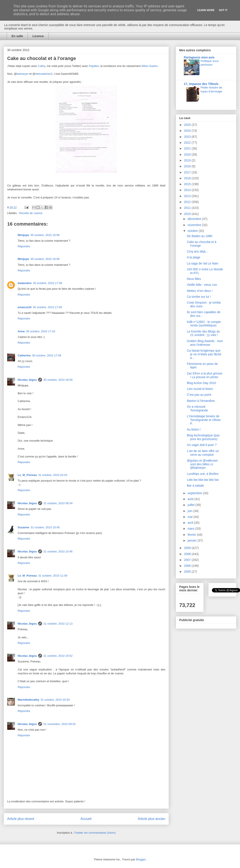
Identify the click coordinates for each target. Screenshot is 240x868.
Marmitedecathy (28, 700)
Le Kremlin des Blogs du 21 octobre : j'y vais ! (203, 333)
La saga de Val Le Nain (203, 263)
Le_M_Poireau (27, 475)
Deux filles (194, 279)
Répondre (24, 246)
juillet (191, 505)
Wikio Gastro (149, 66)
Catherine (24, 355)
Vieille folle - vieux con (202, 285)
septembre (195, 493)
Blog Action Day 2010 (201, 383)
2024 (188, 131)
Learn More (206, 10)
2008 (188, 554)
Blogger (141, 859)
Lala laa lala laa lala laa (203, 480)
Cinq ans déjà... (197, 251)
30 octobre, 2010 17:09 (47, 283)
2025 (188, 125)
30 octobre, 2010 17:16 (41, 331)
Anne (21, 331)
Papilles (94, 66)
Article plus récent (21, 819)
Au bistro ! (194, 429)
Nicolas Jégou (27, 380)
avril (191, 523)
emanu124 (25, 307)
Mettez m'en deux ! (200, 291)
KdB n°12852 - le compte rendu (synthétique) (204, 324)
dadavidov (25, 283)
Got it (223, 10)
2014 (188, 190)
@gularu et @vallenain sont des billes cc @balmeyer (202, 464)
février (192, 535)
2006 (188, 566)
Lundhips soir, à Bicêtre (203, 474)
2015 (188, 184)
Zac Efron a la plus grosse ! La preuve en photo (205, 375)
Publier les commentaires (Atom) (95, 833)
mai (190, 517)
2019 (188, 160)
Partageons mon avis (199, 57)
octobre (193, 231)
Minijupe (23, 235)
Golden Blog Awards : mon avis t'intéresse (205, 343)
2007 (188, 560)
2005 (188, 572)
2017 (188, 172)
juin (190, 511)
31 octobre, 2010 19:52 (58, 656)
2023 (188, 137)
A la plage (194, 257)
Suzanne (23, 527)
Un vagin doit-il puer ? (202, 445)
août (191, 499)
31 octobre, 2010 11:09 (53, 576)
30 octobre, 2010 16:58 (45, 235)
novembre (195, 225)
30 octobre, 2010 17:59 (47, 355)
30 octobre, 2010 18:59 (58, 380)
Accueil (86, 819)
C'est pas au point (199, 395)
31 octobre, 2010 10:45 (45, 527)
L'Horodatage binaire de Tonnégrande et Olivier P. (204, 420)
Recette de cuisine (31, 213)
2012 (188, 202)
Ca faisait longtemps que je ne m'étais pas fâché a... (204, 354)
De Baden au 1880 (200, 236)
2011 (188, 208)
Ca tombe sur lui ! (199, 297)
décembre (195, 219)
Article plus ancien (151, 819)
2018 (188, 166)
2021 (188, 148)
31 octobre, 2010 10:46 (58, 551)
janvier (192, 540)
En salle (17, 36)
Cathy (41, 66)
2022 (188, 143)
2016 (188, 178)
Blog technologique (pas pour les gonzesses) (203, 437)
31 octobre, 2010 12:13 (58, 624)
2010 (188, 214)
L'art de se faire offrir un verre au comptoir (203, 453)
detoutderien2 (44, 74)
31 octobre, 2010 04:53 (53, 475)
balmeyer (23, 74)
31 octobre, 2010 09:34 (58, 503)
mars (191, 529)
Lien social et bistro (200, 389)
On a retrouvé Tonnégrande (197, 408)
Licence (38, 36)
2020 (188, 155)
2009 (188, 548)
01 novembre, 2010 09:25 (59, 724)
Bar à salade (195, 486)
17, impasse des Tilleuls (201, 84)
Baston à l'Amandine (201, 401)
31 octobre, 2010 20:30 (55, 700)
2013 (188, 196)
